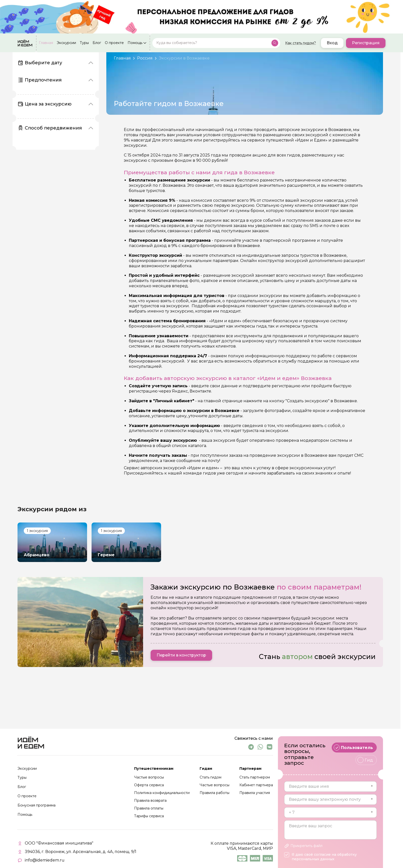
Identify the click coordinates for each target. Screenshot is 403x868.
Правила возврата (150, 801)
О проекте (114, 43)
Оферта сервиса (149, 785)
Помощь (135, 43)
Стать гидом (211, 777)
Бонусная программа (37, 805)
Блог (97, 43)
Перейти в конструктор (181, 655)
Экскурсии (66, 43)
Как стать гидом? (301, 43)
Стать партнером (255, 777)
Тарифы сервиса (149, 816)
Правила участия (255, 793)
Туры (84, 43)
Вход (332, 43)
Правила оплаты (149, 808)
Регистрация (366, 43)
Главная (46, 43)
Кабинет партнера (256, 785)
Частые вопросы (149, 777)
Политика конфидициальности (162, 793)
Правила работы (215, 793)
